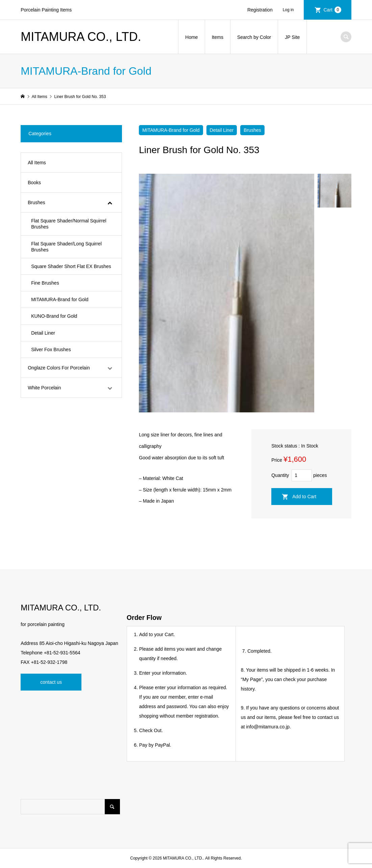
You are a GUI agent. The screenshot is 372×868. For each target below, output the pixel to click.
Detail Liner (222, 130)
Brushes (252, 130)
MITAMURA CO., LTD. (81, 37)
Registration (260, 10)
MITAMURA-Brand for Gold (171, 130)
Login (291, 10)
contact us (51, 682)
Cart (332, 10)
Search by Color (254, 37)
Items (218, 37)
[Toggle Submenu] (110, 202)
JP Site (292, 37)
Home (191, 37)
